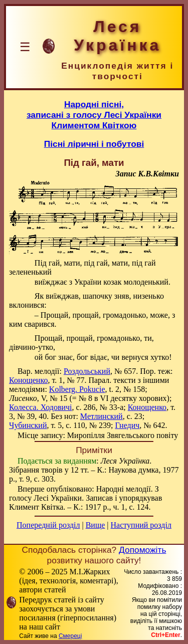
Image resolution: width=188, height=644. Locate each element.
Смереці (70, 636)
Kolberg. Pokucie (77, 389)
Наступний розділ (141, 525)
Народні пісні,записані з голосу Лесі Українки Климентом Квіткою (94, 115)
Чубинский (28, 425)
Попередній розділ (48, 525)
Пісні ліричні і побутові (94, 144)
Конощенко (28, 380)
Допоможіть (142, 550)
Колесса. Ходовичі (40, 407)
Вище (96, 525)
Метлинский (102, 416)
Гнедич (127, 425)
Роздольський (87, 371)
